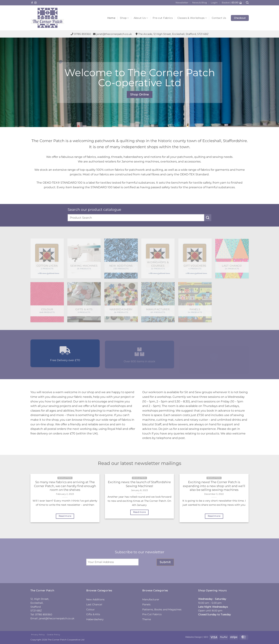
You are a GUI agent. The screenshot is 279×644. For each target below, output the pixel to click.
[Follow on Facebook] (32, 3)
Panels (146, 604)
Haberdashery (95, 619)
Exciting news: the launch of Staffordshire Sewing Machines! (139, 484)
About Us (141, 18)
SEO (206, 637)
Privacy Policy (38, 635)
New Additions (95, 599)
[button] (214, 3)
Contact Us (219, 18)
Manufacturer (151, 599)
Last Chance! (94, 604)
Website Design (194, 637)
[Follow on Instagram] (35, 3)
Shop (124, 18)
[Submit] (208, 218)
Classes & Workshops (192, 18)
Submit (165, 562)
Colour (90, 609)
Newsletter (182, 3)
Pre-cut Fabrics (163, 18)
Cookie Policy (54, 635)
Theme (147, 619)
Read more (65, 516)
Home (111, 18)
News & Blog (200, 3)
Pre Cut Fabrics (152, 614)
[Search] (247, 3)
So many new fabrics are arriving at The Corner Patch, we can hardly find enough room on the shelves (65, 486)
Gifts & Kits (93, 614)
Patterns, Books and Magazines (162, 609)
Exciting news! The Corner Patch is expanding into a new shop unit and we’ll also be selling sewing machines (214, 486)
